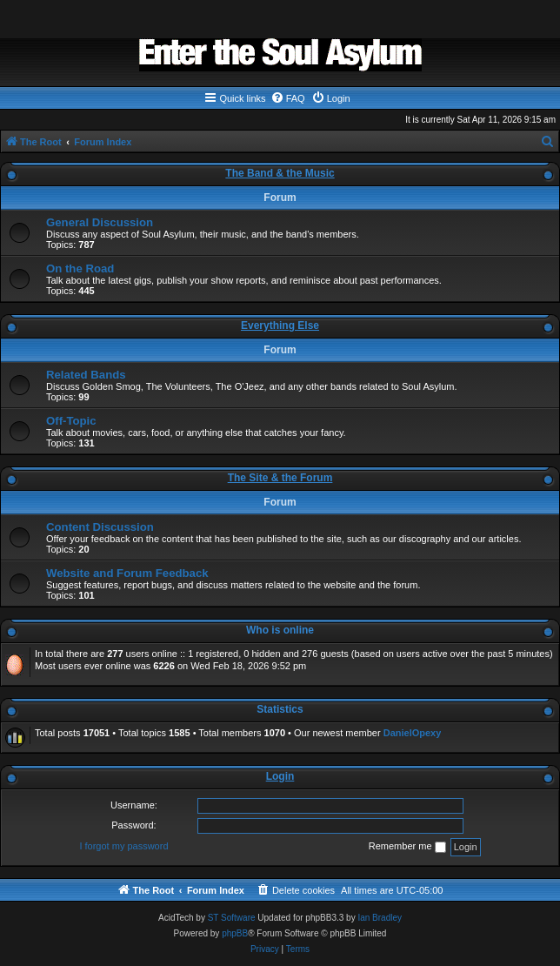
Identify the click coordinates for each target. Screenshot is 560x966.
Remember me (407, 847)
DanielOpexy (413, 733)
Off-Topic (71, 421)
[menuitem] (288, 98)
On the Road (80, 268)
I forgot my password (123, 846)
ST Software (232, 918)
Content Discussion (100, 527)
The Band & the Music (280, 173)
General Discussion (100, 222)
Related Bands (86, 375)
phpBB (235, 933)
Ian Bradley (380, 918)
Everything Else (280, 325)
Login (280, 776)
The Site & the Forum (280, 478)
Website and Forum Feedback (127, 573)
